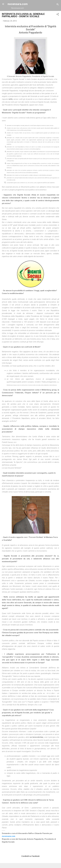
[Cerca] (58, 5)
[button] (58, 15)
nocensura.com (18, 4)
